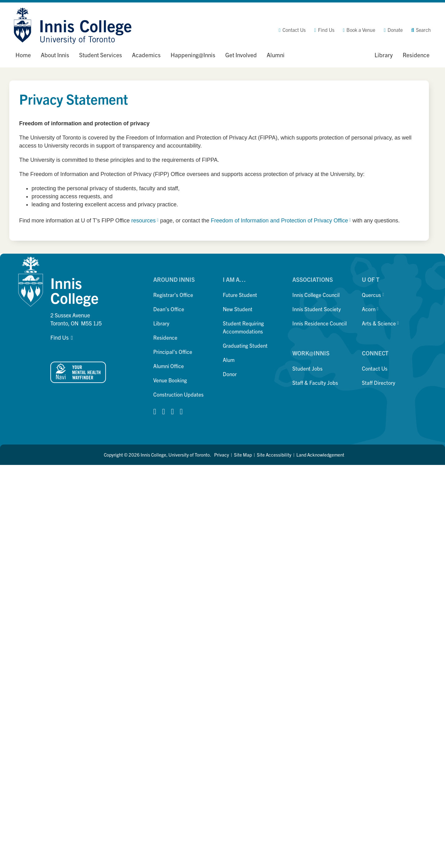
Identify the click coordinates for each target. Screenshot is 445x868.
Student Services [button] (101, 55)
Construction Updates (178, 394)
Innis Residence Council (320, 323)
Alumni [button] (276, 55)
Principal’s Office (173, 352)
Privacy (222, 455)
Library (161, 323)
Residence (165, 337)
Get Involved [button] (241, 55)
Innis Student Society (317, 309)
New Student (238, 309)
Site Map (243, 455)
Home (23, 55)
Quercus (373, 295)
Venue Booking (170, 380)
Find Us (59, 337)
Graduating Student (245, 345)
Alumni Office (169, 366)
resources (145, 221)
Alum (229, 360)
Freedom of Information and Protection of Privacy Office (281, 221)
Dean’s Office (169, 309)
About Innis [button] (55, 55)
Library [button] (384, 55)
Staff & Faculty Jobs (315, 382)
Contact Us (375, 368)
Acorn (370, 309)
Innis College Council (316, 295)
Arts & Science (380, 323)
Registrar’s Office (173, 295)
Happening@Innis (193, 55)
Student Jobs (307, 368)
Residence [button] (416, 55)
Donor (230, 374)
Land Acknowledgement (320, 455)
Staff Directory (379, 382)
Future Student (240, 295)
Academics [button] (146, 55)
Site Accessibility (274, 455)
